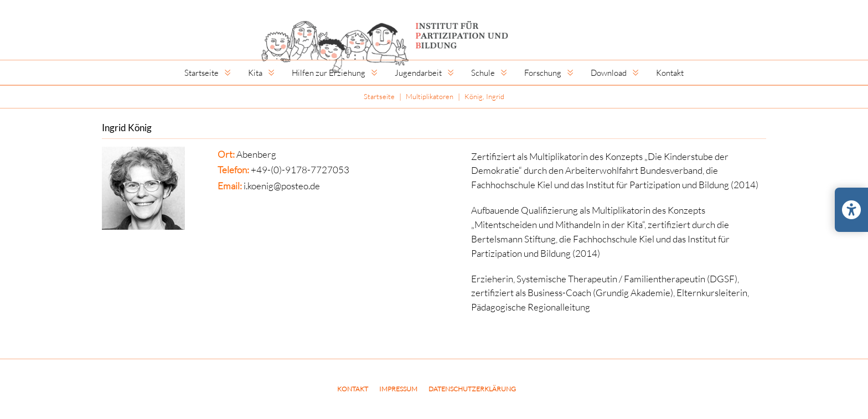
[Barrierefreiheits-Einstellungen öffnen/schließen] (851, 210)
